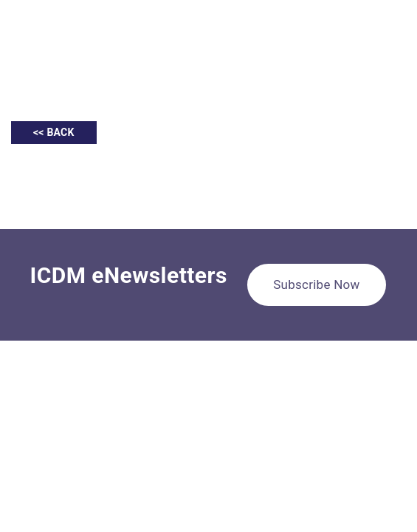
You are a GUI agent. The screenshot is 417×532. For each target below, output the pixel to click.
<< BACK (54, 132)
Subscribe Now (316, 284)
